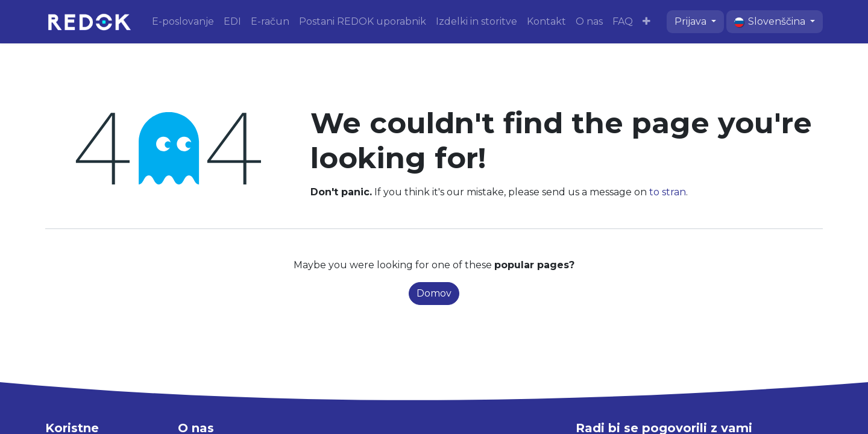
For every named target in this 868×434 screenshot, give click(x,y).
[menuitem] (183, 22)
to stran (668, 192)
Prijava (692, 21)
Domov (434, 293)
